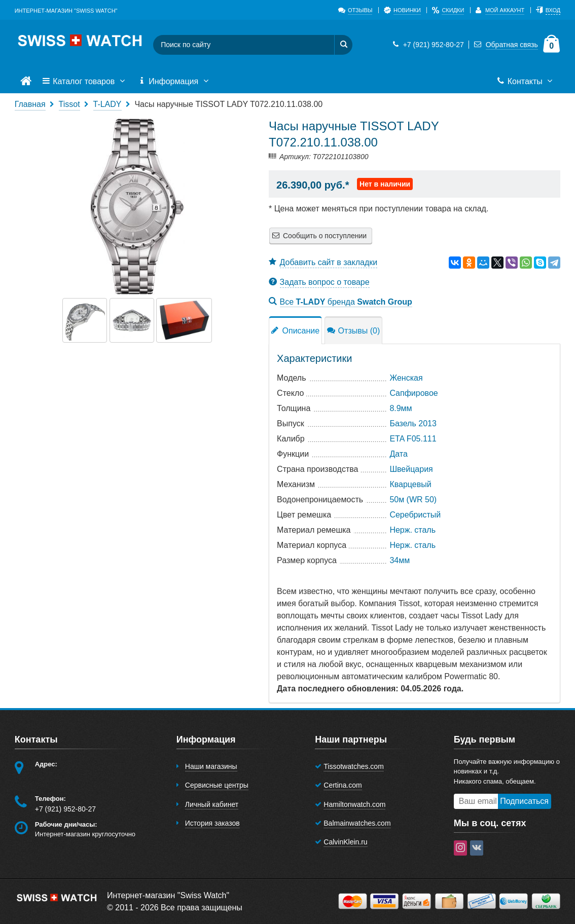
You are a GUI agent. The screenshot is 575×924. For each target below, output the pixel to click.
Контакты (526, 82)
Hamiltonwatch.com (354, 804)
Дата (398, 454)
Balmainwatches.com (357, 823)
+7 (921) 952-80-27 (427, 45)
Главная (30, 104)
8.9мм (401, 408)
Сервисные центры (217, 785)
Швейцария (411, 469)
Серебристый (415, 515)
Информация (174, 82)
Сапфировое (414, 393)
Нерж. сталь (412, 530)
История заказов (212, 823)
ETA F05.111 (413, 439)
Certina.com (343, 785)
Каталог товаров (85, 82)
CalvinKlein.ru (345, 842)
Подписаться (524, 801)
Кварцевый (410, 484)
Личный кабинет (212, 804)
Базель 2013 (413, 423)
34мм (400, 560)
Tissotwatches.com (354, 766)
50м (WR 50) (413, 500)
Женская (406, 378)
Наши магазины (211, 766)
